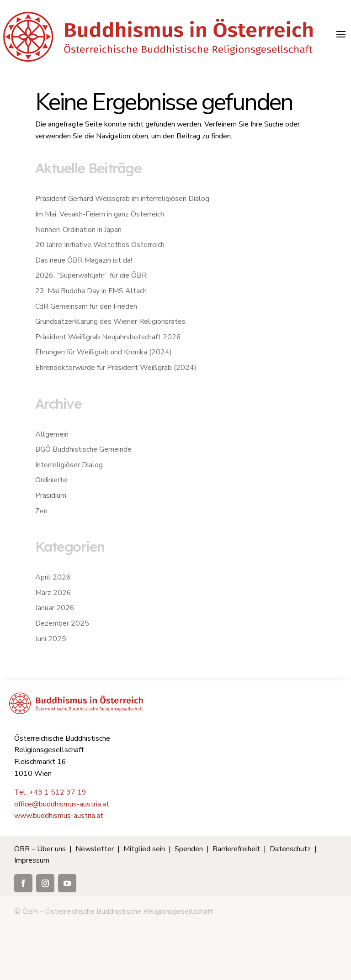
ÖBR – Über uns (40, 849)
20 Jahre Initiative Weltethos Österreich (100, 245)
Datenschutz (290, 849)
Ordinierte (51, 480)
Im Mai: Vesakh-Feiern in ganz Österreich (100, 214)
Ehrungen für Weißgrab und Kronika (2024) (104, 352)
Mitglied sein (144, 849)
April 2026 (53, 577)
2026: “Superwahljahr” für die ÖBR (91, 275)
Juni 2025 (51, 639)
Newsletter (95, 849)
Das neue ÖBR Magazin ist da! (84, 260)
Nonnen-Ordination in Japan (78, 230)
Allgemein (52, 434)
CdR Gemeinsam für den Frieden (86, 306)
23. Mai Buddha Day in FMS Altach (91, 291)
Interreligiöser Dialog (69, 465)
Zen (41, 511)
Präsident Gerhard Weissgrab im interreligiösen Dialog (122, 199)
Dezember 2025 (62, 623)
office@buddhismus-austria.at (62, 804)
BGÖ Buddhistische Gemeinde (83, 449)
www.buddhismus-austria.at (59, 816)
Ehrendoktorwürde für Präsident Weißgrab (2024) (116, 368)
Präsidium (51, 495)
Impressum (32, 860)
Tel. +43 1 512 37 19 (50, 792)
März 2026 (53, 593)
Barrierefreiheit (236, 849)
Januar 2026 (55, 608)
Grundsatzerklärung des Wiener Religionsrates (110, 321)
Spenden (189, 849)
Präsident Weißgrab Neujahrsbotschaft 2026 (108, 337)
